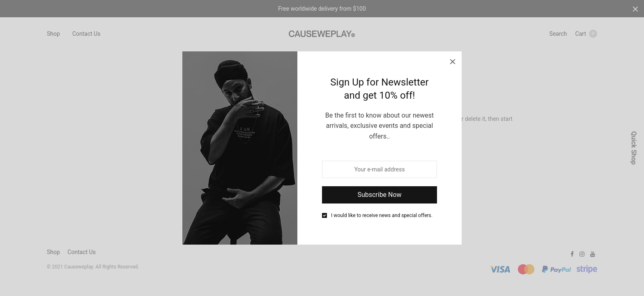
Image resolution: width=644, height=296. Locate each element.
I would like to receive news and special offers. (382, 215)
